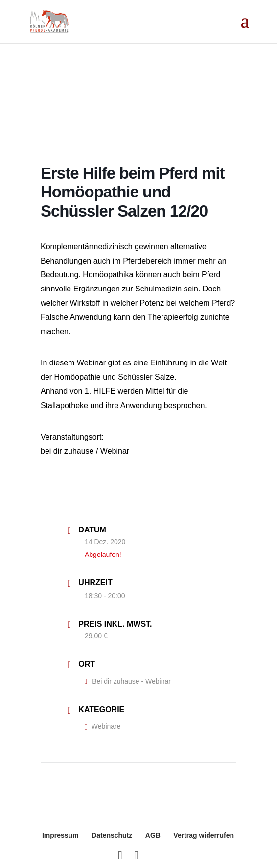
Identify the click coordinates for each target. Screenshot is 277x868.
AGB (153, 835)
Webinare (103, 726)
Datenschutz (112, 835)
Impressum (60, 835)
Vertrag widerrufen (204, 835)
